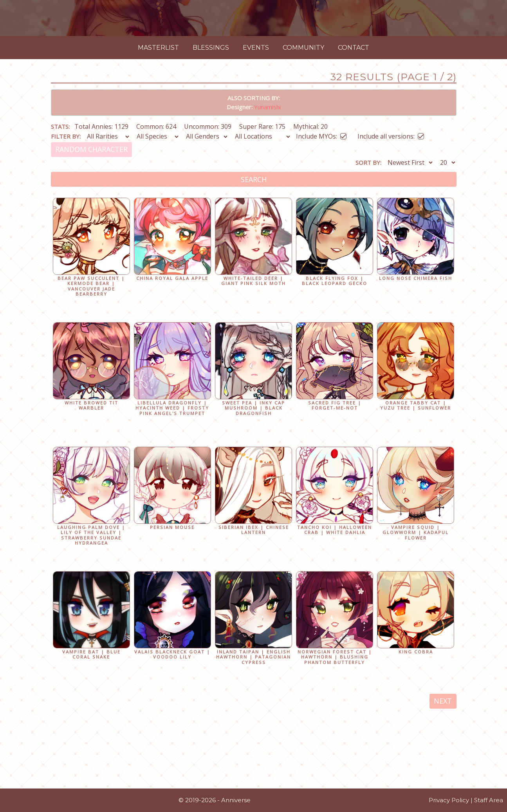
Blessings (211, 138)
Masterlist (158, 138)
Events (256, 138)
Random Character (91, 240)
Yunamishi (267, 198)
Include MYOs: (321, 226)
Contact (354, 138)
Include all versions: (391, 226)
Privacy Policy (449, 804)
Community (303, 138)
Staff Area (489, 804)
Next (443, 792)
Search (254, 270)
